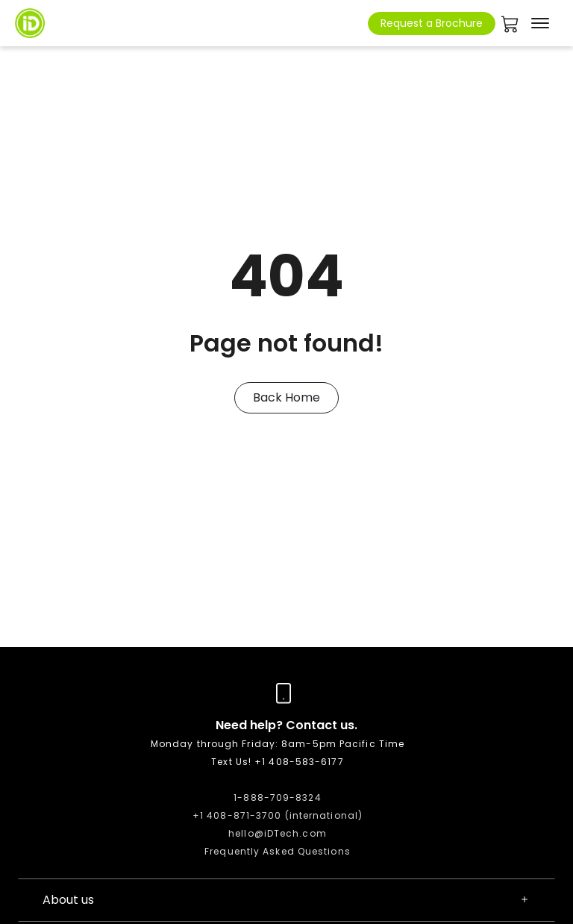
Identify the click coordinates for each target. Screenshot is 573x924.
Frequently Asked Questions (278, 851)
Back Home (286, 397)
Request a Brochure (432, 23)
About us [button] (286, 900)
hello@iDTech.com (278, 833)
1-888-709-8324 (277, 797)
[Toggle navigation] (540, 23)
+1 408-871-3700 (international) (278, 815)
